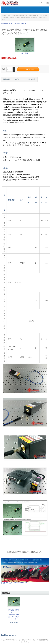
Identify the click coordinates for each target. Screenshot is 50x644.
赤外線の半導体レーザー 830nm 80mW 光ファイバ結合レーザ (14, 614)
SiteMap (26, 642)
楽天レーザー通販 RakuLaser (23, 640)
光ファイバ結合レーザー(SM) (18, 16)
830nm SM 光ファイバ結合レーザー (13, 24)
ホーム (4, 16)
